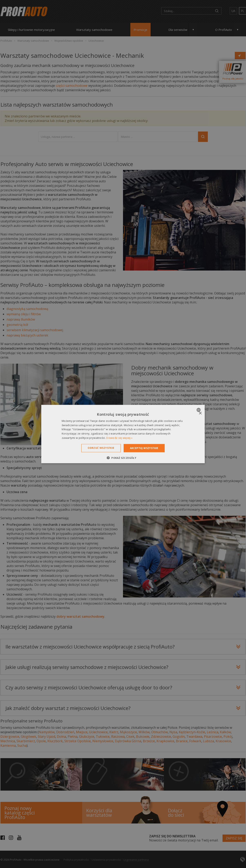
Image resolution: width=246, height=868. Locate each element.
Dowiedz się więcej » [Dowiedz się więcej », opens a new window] (119, 438)
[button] (123, 458)
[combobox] (199, 410)
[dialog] (123, 434)
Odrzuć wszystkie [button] (101, 448)
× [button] (200, 413)
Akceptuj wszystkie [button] (144, 448)
